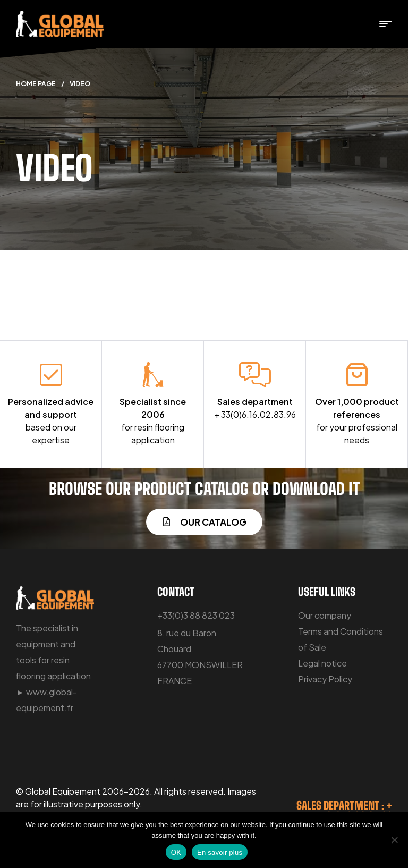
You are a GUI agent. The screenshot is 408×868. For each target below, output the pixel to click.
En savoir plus (220, 852)
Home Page (36, 84)
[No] (395, 840)
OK (176, 852)
